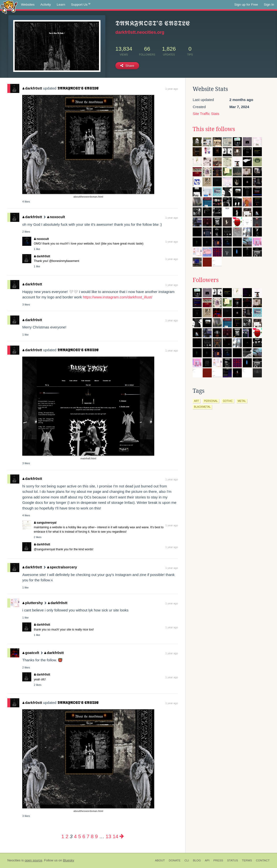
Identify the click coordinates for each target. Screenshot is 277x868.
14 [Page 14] (116, 836)
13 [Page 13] (108, 836)
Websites (28, 5)
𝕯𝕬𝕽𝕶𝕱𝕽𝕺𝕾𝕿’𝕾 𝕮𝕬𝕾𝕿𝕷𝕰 (78, 88)
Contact (263, 860)
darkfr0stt (32, 88)
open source (33, 860)
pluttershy (33, 603)
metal (242, 401)
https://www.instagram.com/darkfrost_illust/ (118, 297)
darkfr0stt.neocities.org (140, 32)
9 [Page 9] (96, 836)
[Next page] (122, 836)
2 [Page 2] (67, 836)
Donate (175, 860)
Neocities (14, 860)
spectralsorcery (62, 567)
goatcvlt (31, 653)
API (207, 860)
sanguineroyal (45, 523)
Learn (61, 5)
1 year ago (172, 89)
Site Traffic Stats (206, 114)
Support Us (81, 5)
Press (218, 860)
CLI (187, 860)
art (196, 401)
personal (211, 401)
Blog (197, 860)
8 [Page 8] (92, 836)
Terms (247, 860)
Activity (46, 5)
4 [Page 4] (75, 836)
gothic (228, 401)
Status (233, 860)
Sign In (269, 5)
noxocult (56, 217)
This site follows (214, 129)
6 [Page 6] (84, 836)
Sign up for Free (246, 5)
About (160, 860)
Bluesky (68, 860)
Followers (206, 280)
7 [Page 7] (88, 836)
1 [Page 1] (63, 836)
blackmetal (202, 407)
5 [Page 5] (80, 836)
